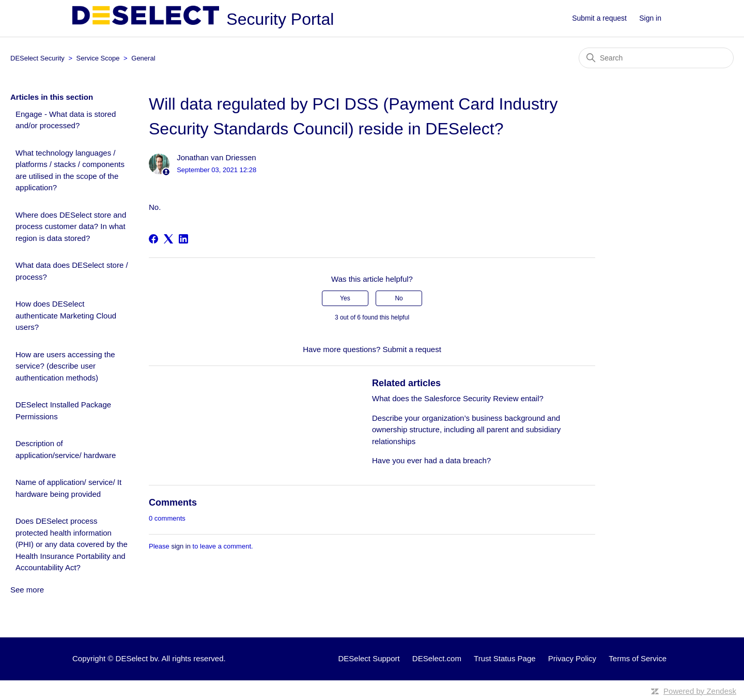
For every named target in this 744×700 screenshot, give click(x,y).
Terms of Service (638, 658)
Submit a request (599, 18)
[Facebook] (153, 239)
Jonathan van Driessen (216, 157)
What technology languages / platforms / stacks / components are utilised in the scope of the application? (70, 170)
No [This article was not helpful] (399, 298)
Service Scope (98, 58)
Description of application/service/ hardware (66, 449)
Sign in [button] (650, 18)
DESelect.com (437, 658)
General (143, 58)
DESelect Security (37, 58)
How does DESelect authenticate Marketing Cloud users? (66, 315)
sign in (181, 546)
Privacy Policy (572, 658)
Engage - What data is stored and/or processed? (66, 120)
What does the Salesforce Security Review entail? (458, 398)
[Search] (656, 58)
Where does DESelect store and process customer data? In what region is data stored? (71, 226)
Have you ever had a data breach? (431, 460)
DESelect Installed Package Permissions (63, 410)
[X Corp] (168, 239)
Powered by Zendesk (700, 691)
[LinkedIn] (183, 239)
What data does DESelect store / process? (72, 271)
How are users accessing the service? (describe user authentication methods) (65, 366)
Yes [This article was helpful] (345, 298)
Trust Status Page (505, 658)
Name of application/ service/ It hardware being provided (68, 488)
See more (27, 590)
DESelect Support (369, 658)
